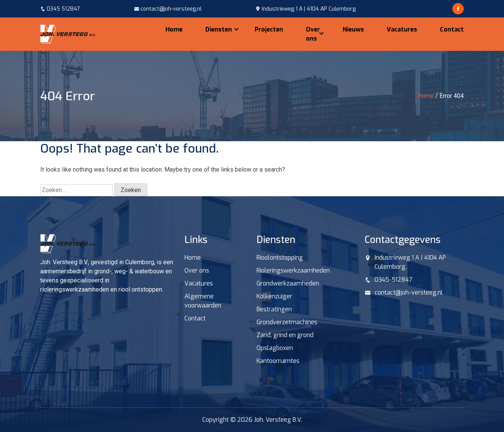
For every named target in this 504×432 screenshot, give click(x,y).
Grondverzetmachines (287, 322)
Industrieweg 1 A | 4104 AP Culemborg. (410, 262)
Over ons (313, 34)
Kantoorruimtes (278, 361)
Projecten (269, 29)
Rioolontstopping (280, 258)
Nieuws (353, 29)
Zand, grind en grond (285, 335)
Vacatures (402, 29)
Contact (452, 29)
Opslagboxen (275, 348)
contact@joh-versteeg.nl (409, 292)
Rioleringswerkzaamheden (293, 270)
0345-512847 (393, 280)
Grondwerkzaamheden (288, 283)
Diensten (219, 29)
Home (174, 29)
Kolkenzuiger (274, 296)
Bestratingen (274, 309)
